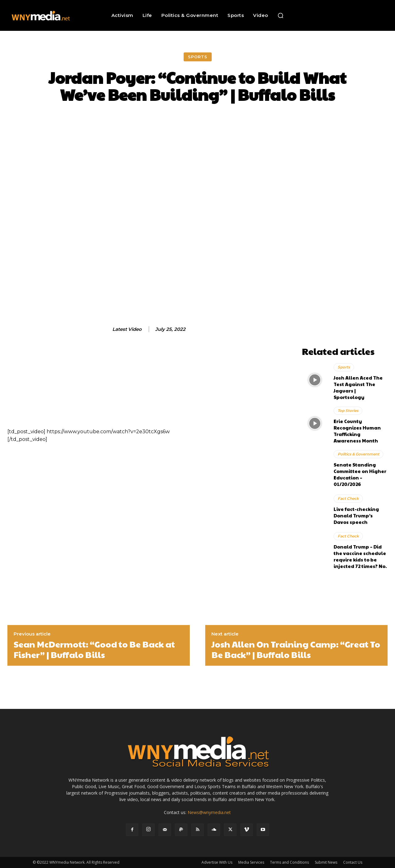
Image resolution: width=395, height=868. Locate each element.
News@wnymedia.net (209, 812)
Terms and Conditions (289, 862)
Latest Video (127, 329)
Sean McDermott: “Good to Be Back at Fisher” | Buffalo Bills (94, 649)
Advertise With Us (217, 862)
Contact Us (353, 862)
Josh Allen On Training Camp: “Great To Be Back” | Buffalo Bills (296, 649)
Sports (198, 57)
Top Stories (348, 411)
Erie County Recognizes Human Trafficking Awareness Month (357, 431)
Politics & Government (358, 454)
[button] (281, 15)
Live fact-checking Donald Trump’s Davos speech (356, 515)
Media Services (251, 862)
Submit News (326, 862)
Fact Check (348, 498)
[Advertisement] (345, 251)
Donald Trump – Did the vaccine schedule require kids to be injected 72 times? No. (360, 556)
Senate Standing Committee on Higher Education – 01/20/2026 (360, 474)
